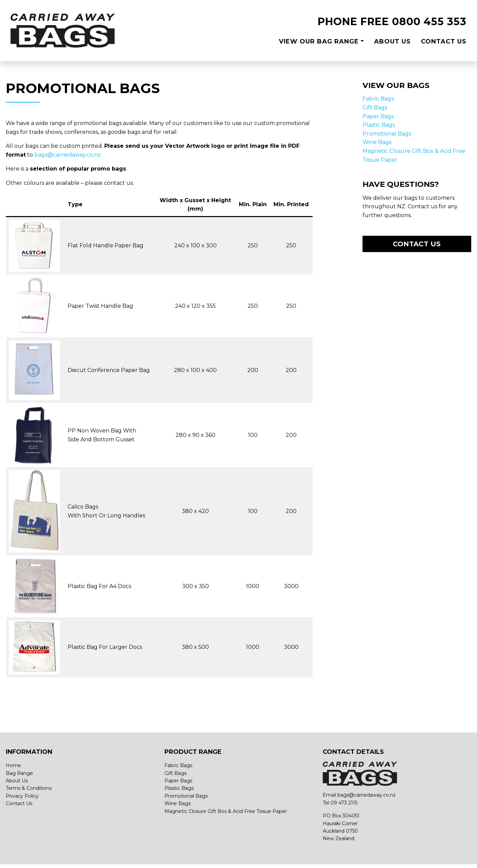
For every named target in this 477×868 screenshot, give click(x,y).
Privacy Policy (22, 796)
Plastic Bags (379, 125)
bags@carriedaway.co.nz (68, 155)
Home (13, 765)
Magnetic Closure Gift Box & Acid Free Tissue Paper (226, 811)
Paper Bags (378, 116)
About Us (392, 41)
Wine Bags (377, 142)
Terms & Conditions (29, 788)
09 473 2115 (344, 803)
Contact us (417, 244)
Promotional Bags (387, 134)
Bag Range (19, 773)
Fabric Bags (378, 99)
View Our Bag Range (319, 41)
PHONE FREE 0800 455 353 (392, 22)
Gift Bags (375, 108)
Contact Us (444, 41)
